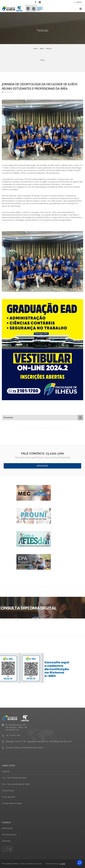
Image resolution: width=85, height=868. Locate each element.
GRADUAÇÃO (7, 828)
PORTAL (78, 2)
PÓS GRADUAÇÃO (9, 835)
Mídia (42, 49)
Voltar (42, 60)
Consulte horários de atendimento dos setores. (24, 748)
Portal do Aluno (8, 791)
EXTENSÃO (6, 841)
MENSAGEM (42, 466)
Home (36, 49)
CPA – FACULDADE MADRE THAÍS (16, 784)
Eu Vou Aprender (8, 797)
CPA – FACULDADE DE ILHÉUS (14, 778)
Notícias (49, 49)
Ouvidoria (6, 771)
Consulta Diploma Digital (12, 803)
